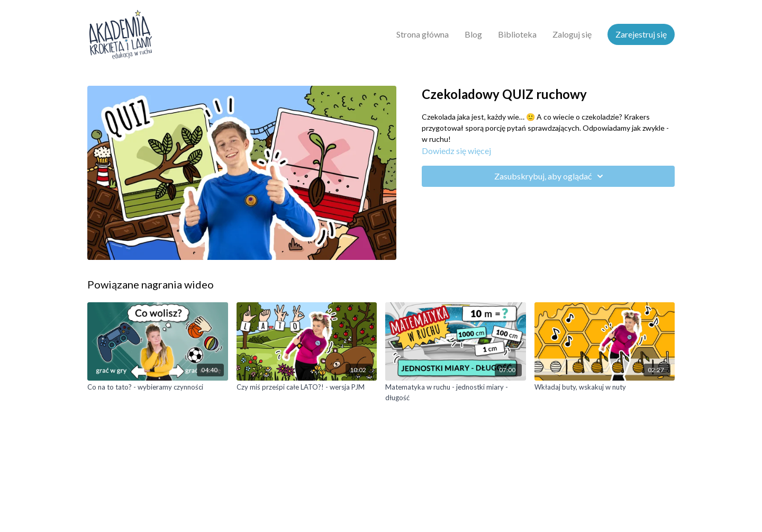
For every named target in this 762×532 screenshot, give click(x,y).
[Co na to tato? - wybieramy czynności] (158, 387)
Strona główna (423, 34)
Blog (473, 34)
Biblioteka (517, 34)
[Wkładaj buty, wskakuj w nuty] (605, 387)
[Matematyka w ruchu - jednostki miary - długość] (456, 393)
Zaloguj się (572, 34)
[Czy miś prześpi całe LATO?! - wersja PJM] (307, 387)
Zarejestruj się (641, 34)
